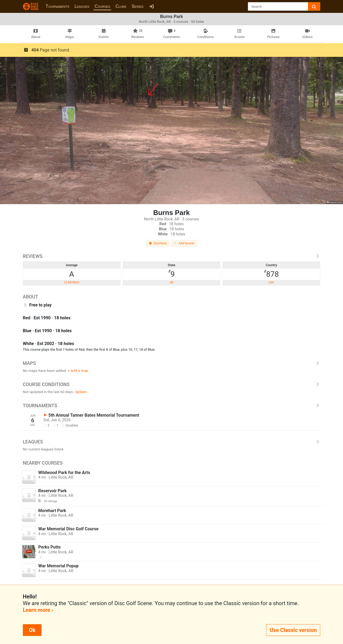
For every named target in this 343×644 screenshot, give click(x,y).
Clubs (121, 6)
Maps (171, 363)
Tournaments (57, 6)
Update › (82, 392)
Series (137, 6)
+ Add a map (78, 371)
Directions (158, 243)
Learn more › (38, 610)
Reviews (171, 256)
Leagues (82, 6)
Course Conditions (171, 384)
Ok (32, 630)
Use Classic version (293, 630)
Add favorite (184, 243)
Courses (102, 6)
